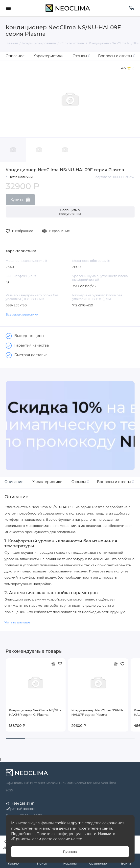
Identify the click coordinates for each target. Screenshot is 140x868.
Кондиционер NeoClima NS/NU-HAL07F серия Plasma (97, 712)
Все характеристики (22, 314)
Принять (70, 852)
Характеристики (48, 56)
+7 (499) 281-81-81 (20, 803)
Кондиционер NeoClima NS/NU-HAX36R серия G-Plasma (35, 712)
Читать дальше (17, 622)
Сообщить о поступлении (70, 212)
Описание (15, 56)
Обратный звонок (20, 809)
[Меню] (8, 8)
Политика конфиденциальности (67, 834)
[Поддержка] (132, 8)
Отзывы (81, 56)
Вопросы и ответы (117, 56)
